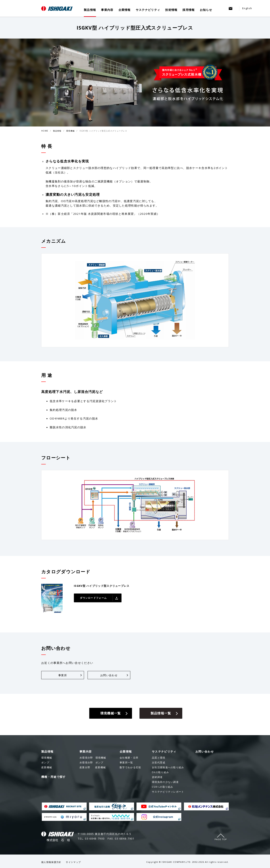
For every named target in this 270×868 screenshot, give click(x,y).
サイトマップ (73, 862)
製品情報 (90, 10)
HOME (45, 131)
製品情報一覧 (161, 713)
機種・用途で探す (53, 777)
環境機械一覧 (111, 713)
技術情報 (171, 10)
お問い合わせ (109, 675)
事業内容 (107, 10)
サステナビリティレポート (168, 792)
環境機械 (70, 131)
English (247, 8)
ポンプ (91, 762)
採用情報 (189, 10)
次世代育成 (159, 762)
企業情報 (125, 10)
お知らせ (206, 10)
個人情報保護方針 (51, 862)
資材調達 (157, 777)
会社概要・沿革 (129, 758)
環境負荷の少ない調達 (165, 782)
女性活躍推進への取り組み (168, 767)
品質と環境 (159, 758)
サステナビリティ (148, 10)
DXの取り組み (160, 772)
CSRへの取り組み (163, 787)
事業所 (63, 675)
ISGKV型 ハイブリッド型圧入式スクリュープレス (103, 131)
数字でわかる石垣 (130, 767)
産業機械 (93, 767)
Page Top (221, 839)
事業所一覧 (126, 762)
